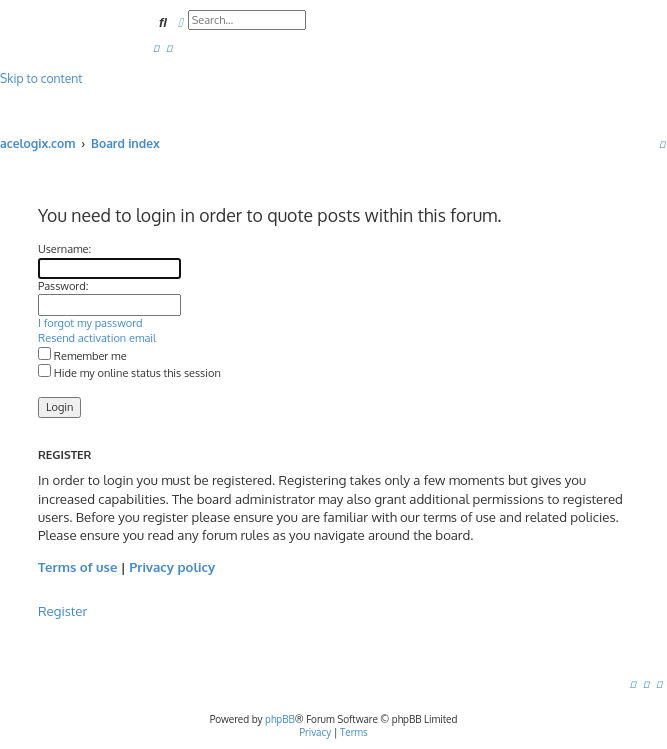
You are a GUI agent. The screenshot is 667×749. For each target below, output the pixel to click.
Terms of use (77, 566)
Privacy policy (172, 566)
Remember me (82, 356)
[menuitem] (156, 47)
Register (62, 610)
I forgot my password (90, 323)
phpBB (280, 719)
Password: (63, 286)
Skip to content (41, 78)
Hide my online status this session (129, 373)
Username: (64, 249)
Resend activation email (97, 338)
